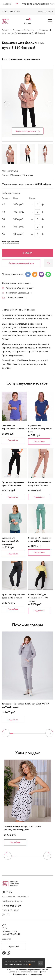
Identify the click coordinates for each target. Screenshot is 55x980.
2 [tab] (15, 734)
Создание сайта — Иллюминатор (28, 974)
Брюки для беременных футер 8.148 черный (13, 484)
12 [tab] (43, 734)
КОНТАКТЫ (7, 892)
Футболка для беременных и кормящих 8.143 (40, 427)
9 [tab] (35, 734)
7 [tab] (29, 734)
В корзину (28, 253)
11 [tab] (41, 734)
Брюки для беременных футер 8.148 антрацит (13, 596)
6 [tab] (26, 734)
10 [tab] (38, 734)
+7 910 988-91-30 (11, 11)
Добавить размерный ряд (21, 263)
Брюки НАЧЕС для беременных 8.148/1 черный (38, 596)
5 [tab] (23, 734)
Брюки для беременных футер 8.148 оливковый (40, 539)
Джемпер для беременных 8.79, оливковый (10, 539)
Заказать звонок (45, 11)
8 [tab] (32, 734)
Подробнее (13, 440)
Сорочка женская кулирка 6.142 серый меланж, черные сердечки (22, 828)
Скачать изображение (28, 131)
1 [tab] (12, 734)
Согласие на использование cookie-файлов (28, 972)
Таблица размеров (11, 242)
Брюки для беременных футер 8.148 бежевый (40, 484)
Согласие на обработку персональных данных (28, 970)
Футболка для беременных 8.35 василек (14, 427)
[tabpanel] (28, 677)
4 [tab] (20, 734)
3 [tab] (17, 734)
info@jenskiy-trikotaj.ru (12, 901)
